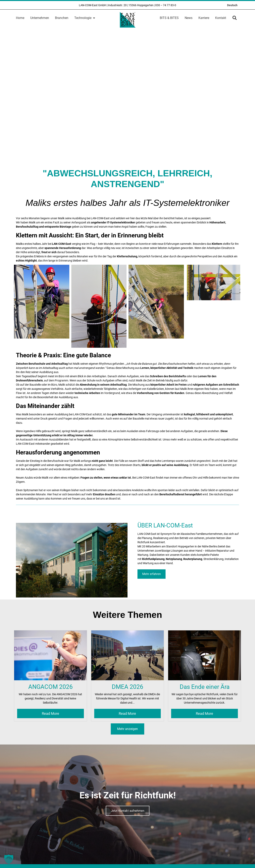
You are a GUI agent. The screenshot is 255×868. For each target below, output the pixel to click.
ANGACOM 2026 (51, 687)
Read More (51, 713)
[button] (235, 18)
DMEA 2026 (127, 687)
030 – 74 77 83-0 (166, 5)
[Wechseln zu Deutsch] (232, 5)
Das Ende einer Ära (205, 687)
